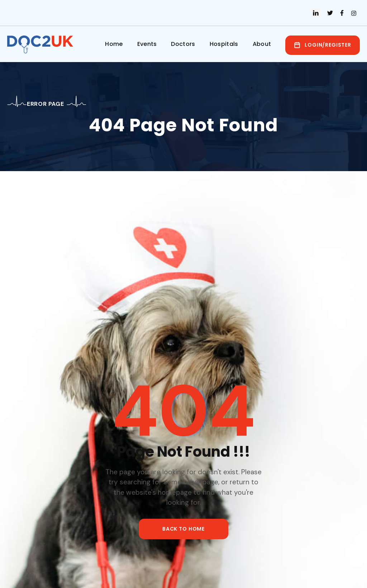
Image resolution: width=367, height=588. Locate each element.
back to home (183, 529)
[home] (42, 44)
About (262, 44)
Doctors (183, 44)
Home (114, 44)
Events (147, 44)
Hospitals (224, 44)
